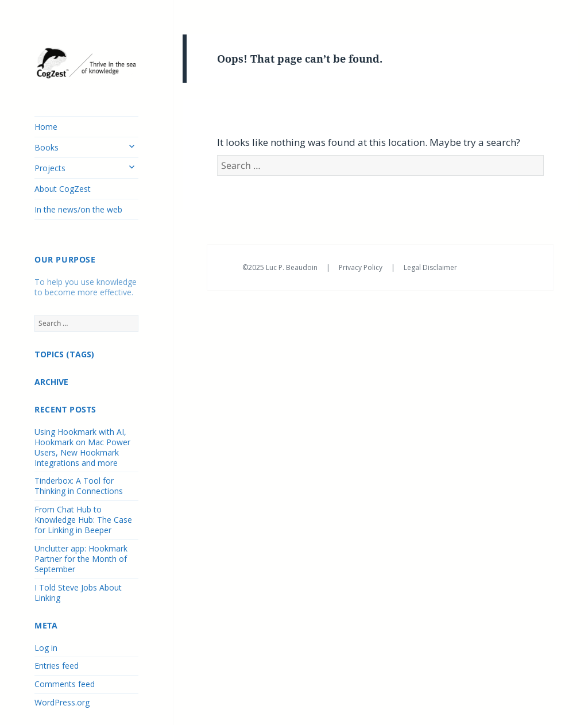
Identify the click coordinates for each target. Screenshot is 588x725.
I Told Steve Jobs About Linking (78, 593)
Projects (50, 168)
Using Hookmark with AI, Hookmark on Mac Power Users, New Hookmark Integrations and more (82, 447)
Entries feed (57, 666)
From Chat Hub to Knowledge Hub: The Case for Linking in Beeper (83, 520)
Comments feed (65, 684)
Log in (46, 648)
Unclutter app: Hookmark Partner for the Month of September (81, 559)
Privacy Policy (361, 267)
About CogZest (63, 189)
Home (46, 127)
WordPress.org (62, 702)
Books (47, 147)
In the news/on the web (78, 209)
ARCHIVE (51, 382)
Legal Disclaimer (430, 267)
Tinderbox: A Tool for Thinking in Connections (79, 486)
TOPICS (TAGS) (64, 354)
